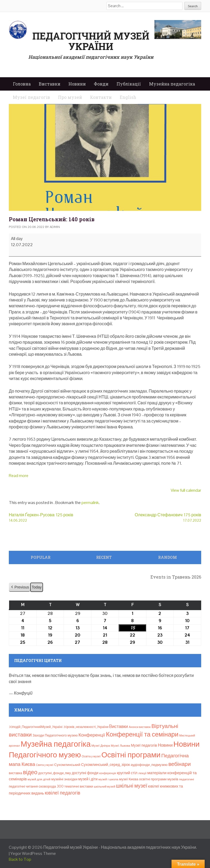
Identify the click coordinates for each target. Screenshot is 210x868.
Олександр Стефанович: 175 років (153, 517)
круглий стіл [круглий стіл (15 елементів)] (127, 773)
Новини (77, 84)
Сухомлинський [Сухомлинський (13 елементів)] (67, 765)
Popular (41, 557)
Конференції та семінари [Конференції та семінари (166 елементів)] (142, 734)
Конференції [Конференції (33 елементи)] (92, 735)
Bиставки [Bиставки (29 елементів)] (119, 726)
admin (55, 227)
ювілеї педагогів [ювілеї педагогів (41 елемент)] (62, 793)
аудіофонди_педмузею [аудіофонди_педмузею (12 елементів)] (149, 765)
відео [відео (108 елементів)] (30, 772)
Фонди (101, 84)
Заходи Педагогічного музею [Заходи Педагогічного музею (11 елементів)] (55, 735)
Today (36, 587)
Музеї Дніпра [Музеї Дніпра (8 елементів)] (101, 746)
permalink (90, 503)
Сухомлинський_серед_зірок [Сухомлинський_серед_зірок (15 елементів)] (105, 765)
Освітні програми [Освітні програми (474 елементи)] (131, 755)
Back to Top (20, 859)
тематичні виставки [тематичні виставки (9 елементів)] (79, 786)
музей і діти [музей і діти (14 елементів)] (88, 779)
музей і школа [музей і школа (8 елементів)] (108, 779)
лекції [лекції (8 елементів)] (142, 773)
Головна (22, 84)
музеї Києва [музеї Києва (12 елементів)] (129, 779)
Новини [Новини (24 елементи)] (165, 745)
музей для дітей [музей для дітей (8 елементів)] (39, 779)
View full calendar (186, 490)
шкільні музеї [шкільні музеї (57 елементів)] (132, 786)
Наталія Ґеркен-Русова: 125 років (57, 517)
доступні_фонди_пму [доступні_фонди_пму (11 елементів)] (55, 773)
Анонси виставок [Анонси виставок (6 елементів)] (140, 727)
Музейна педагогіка (172, 84)
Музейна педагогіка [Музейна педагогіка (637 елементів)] (56, 744)
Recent (104, 557)
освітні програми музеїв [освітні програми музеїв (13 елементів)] (159, 779)
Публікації (129, 84)
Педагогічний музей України (91, 41)
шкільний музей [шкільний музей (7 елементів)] (104, 786)
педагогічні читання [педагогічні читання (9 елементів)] (23, 786)
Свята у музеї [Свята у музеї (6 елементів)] (44, 765)
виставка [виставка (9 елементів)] (15, 773)
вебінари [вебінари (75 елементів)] (180, 764)
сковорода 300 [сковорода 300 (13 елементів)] (51, 786)
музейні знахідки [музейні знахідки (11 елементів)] (64, 779)
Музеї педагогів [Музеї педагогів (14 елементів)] (144, 745)
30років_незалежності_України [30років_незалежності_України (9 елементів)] (86, 727)
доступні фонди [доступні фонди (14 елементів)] (85, 773)
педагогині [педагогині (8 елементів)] (186, 779)
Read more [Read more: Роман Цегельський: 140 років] (19, 476)
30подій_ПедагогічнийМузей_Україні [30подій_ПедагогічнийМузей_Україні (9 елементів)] (36, 727)
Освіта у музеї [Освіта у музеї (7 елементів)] (91, 756)
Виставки (50, 84)
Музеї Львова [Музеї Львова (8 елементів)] (120, 746)
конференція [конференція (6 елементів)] (108, 773)
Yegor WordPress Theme (33, 853)
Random (168, 557)
